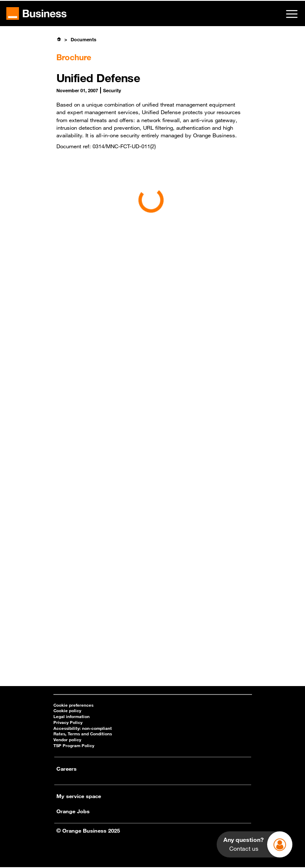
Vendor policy (67, 740)
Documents (84, 39)
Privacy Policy (68, 722)
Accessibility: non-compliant (83, 728)
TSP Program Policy (74, 746)
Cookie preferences (73, 705)
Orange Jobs (73, 811)
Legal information (72, 717)
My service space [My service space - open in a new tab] (79, 796)
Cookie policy (67, 711)
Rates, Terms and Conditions (83, 734)
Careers (66, 769)
